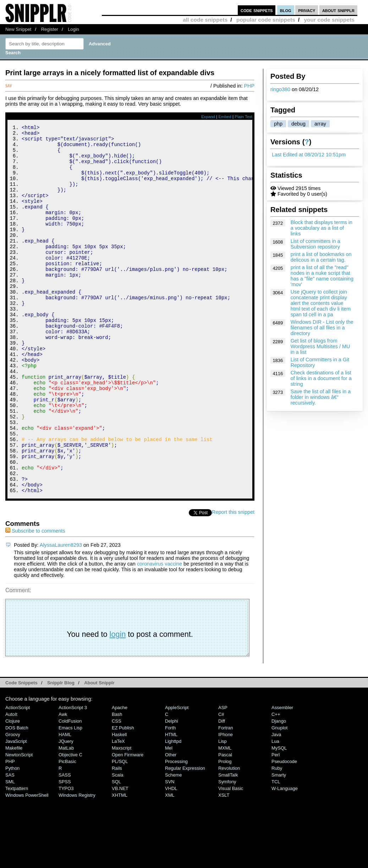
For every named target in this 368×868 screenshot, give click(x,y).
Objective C (70, 824)
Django (279, 790)
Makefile (14, 817)
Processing (176, 831)
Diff (222, 790)
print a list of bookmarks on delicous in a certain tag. (321, 257)
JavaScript (16, 810)
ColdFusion (70, 790)
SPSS (65, 851)
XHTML (120, 864)
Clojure (13, 790)
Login (73, 29)
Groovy (13, 804)
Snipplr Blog (61, 752)
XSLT (224, 864)
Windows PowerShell (27, 864)
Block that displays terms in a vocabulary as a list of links (322, 228)
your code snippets (329, 20)
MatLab (66, 817)
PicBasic (67, 831)
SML (10, 851)
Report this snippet (233, 581)
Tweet (205, 581)
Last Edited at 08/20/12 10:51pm (309, 155)
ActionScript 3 (73, 777)
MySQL (279, 817)
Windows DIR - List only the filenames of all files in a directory (322, 328)
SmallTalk (228, 844)
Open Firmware (128, 824)
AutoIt (11, 783)
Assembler (282, 777)
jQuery (66, 810)
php (278, 124)
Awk (63, 783)
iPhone (226, 804)
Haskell (119, 804)
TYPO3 (66, 858)
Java (276, 804)
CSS (117, 790)
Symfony (227, 851)
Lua (275, 810)
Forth (170, 797)
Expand (208, 117)
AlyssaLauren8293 (61, 614)
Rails (117, 837)
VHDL (171, 858)
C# (221, 783)
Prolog (225, 831)
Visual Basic (231, 858)
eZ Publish (123, 797)
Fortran (226, 797)
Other (171, 824)
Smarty (279, 844)
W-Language (285, 858)
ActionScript (18, 777)
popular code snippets (266, 20)
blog (286, 10)
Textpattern (17, 858)
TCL (276, 851)
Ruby (277, 837)
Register (50, 29)
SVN (170, 851)
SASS (65, 844)
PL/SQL (120, 831)
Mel (169, 817)
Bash (117, 783)
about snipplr (338, 10)
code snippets (257, 10)
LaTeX (118, 810)
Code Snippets (21, 752)
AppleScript (177, 777)
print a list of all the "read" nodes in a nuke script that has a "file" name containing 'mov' (322, 276)
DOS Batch (17, 797)
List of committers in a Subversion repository (315, 244)
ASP (223, 777)
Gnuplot (279, 797)
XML (170, 864)
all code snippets (205, 20)
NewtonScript (19, 824)
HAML (65, 804)
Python (12, 837)
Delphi (172, 790)
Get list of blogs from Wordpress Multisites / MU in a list (320, 346)
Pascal (225, 824)
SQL (116, 851)
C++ (276, 783)
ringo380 (280, 89)
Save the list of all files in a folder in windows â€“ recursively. (321, 397)
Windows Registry (77, 864)
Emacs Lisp (70, 797)
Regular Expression (185, 837)
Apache (120, 777)
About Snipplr (99, 752)
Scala (117, 844)
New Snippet (18, 29)
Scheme (174, 844)
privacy (307, 10)
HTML (171, 804)
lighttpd (173, 810)
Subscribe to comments (35, 600)
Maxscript (122, 817)
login (118, 703)
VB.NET (120, 858)
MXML (225, 817)
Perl (276, 824)
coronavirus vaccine (160, 633)
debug (298, 124)
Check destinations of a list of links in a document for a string (321, 378)
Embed (225, 117)
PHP (249, 86)
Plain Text (243, 117)
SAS (10, 844)
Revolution (229, 837)
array (320, 124)
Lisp (223, 810)
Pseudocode (284, 831)
